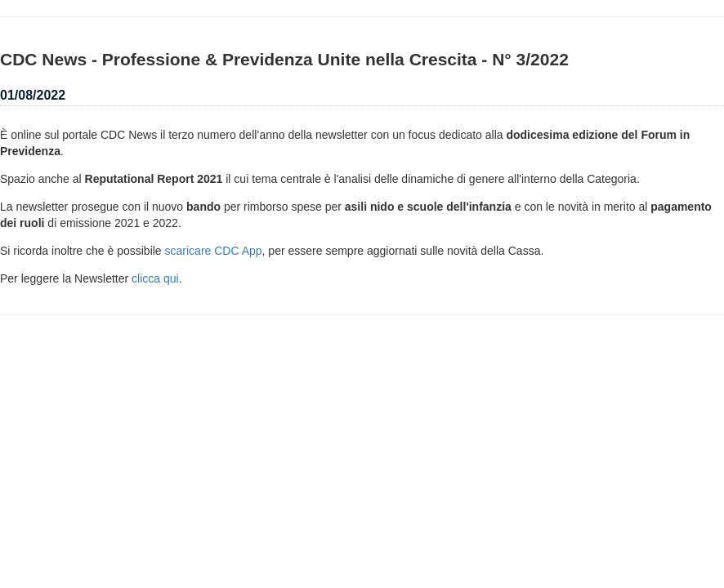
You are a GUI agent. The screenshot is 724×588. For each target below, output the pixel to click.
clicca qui (155, 278)
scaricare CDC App (214, 251)
